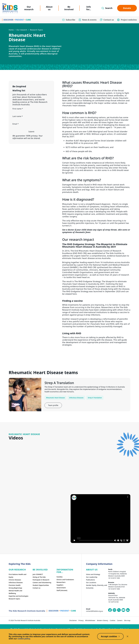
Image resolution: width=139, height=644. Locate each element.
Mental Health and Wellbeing (15, 592)
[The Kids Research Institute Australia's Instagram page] (114, 610)
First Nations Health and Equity (17, 576)
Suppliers (60, 585)
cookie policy (24, 639)
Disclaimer (73, 620)
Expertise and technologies (19, 596)
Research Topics (36, 30)
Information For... (65, 571)
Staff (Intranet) (62, 590)
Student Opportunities (41, 585)
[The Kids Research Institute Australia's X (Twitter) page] (119, 610)
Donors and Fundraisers (65, 580)
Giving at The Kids (39, 577)
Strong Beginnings (15, 588)
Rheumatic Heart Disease (55, 398)
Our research (29, 8)
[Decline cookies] (127, 636)
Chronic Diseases (15, 580)
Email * (16, 124)
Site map (127, 620)
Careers (120, 620)
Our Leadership (92, 577)
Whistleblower (90, 620)
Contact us (36, 588)
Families (60, 577)
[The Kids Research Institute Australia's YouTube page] (123, 610)
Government (61, 588)
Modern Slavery (103, 620)
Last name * (18, 116)
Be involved (69, 8)
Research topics (14, 599)
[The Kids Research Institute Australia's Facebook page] (110, 610)
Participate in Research (41, 580)
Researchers (61, 582)
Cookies (113, 620)
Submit (31, 132)
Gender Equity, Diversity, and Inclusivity (96, 587)
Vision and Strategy (93, 574)
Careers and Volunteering (42, 582)
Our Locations (91, 582)
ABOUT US (92, 570)
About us (49, 8)
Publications (90, 580)
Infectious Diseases (76, 398)
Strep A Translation (95, 398)
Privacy (81, 620)
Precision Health (15, 585)
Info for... (89, 8)
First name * (18, 109)
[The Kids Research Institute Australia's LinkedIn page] (128, 610)
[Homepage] (10, 8)
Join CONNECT (38, 574)
